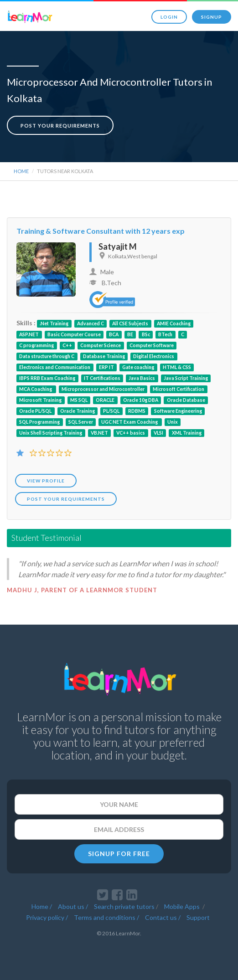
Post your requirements (60, 126)
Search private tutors (124, 905)
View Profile (46, 481)
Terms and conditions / (106, 916)
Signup (212, 17)
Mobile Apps (183, 905)
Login (169, 17)
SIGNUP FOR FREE (119, 854)
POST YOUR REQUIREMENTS (66, 499)
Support (198, 916)
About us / (73, 905)
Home (21, 171)
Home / (42, 905)
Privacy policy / (47, 916)
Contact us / (163, 916)
